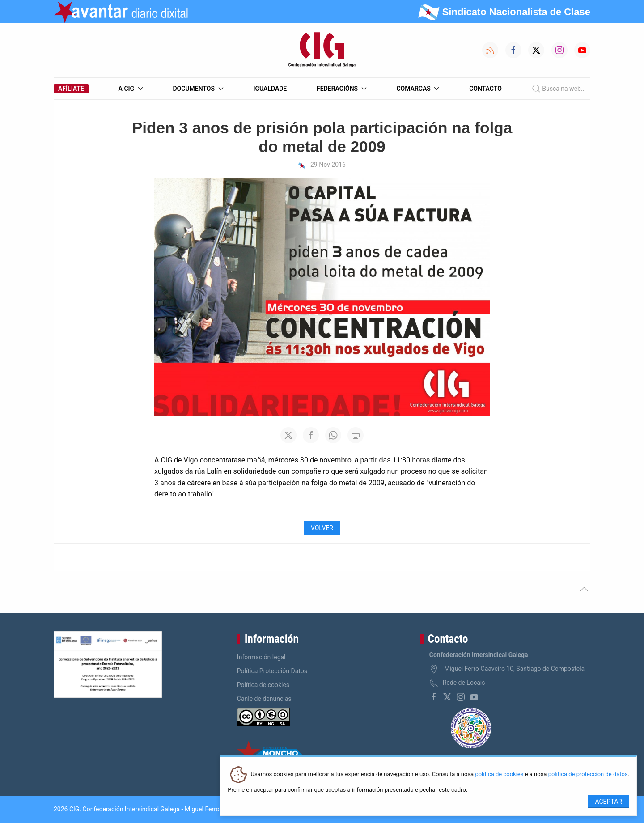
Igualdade (270, 89)
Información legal (261, 657)
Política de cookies (263, 685)
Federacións (342, 89)
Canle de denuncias (264, 699)
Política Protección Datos (272, 671)
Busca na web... (559, 89)
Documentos (198, 89)
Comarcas (418, 89)
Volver (322, 528)
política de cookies (499, 774)
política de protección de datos (588, 774)
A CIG (131, 89)
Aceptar (608, 802)
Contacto (485, 89)
